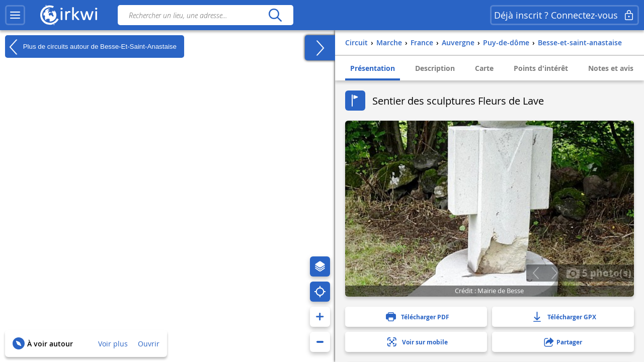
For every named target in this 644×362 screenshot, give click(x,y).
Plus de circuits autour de (91, 47)
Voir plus (113, 344)
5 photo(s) (599, 273)
